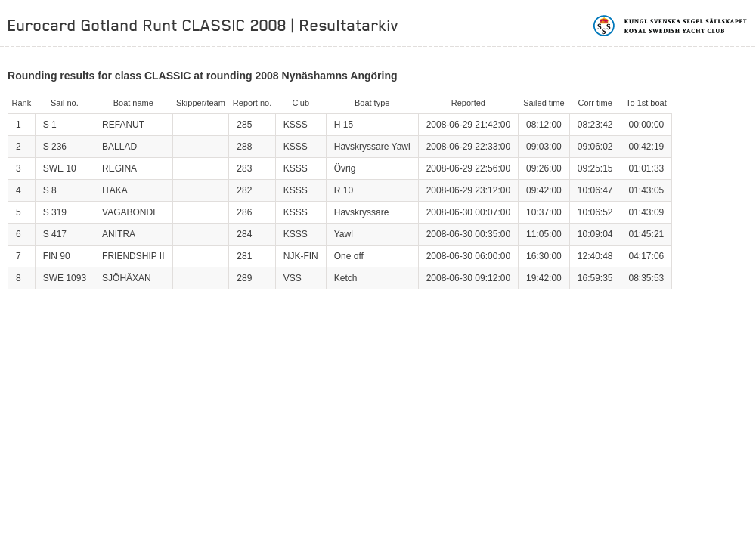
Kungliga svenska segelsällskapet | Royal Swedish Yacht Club (671, 26)
